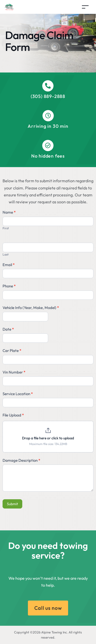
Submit (12, 504)
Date (8, 329)
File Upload (13, 415)
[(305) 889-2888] (48, 86)
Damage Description (21, 460)
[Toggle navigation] (85, 7)
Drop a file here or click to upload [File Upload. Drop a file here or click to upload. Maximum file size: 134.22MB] (48, 438)
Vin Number (14, 372)
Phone (9, 286)
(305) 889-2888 (48, 96)
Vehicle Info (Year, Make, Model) (31, 308)
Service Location (18, 394)
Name (9, 212)
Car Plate (12, 351)
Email (9, 265)
